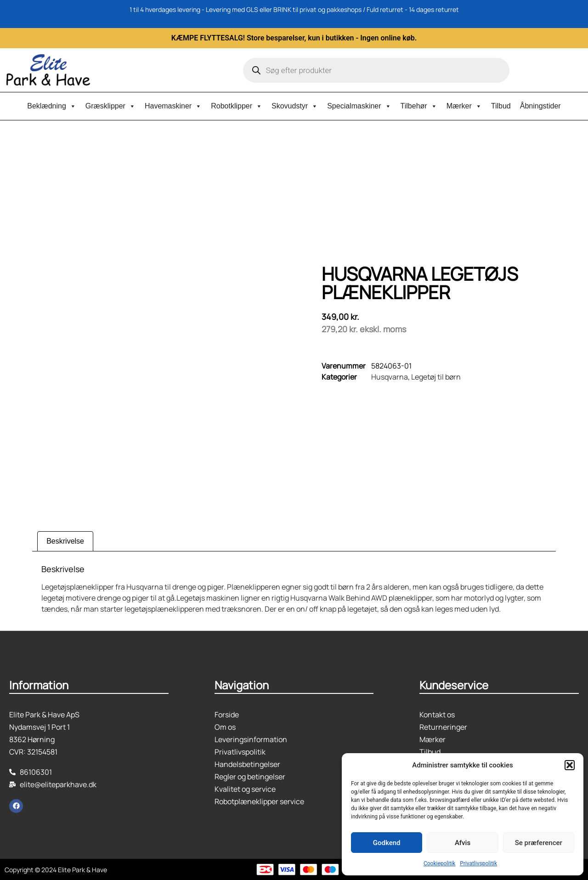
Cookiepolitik (439, 863)
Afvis (463, 843)
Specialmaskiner (359, 106)
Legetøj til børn (436, 377)
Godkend (387, 843)
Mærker (464, 106)
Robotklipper (237, 106)
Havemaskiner (173, 106)
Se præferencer (539, 843)
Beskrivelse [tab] (65, 541)
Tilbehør (419, 106)
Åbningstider (540, 106)
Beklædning (52, 106)
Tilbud (501, 106)
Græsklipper (110, 106)
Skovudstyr (295, 106)
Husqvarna (390, 377)
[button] (570, 765)
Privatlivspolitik (478, 863)
